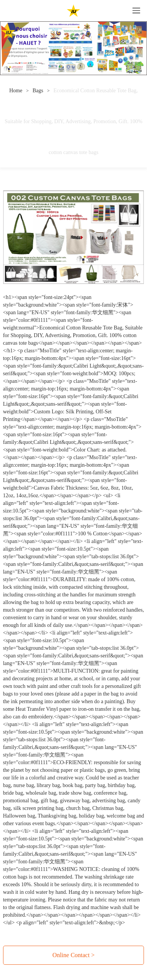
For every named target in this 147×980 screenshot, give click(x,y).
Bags (38, 91)
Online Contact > (73, 955)
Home (16, 91)
